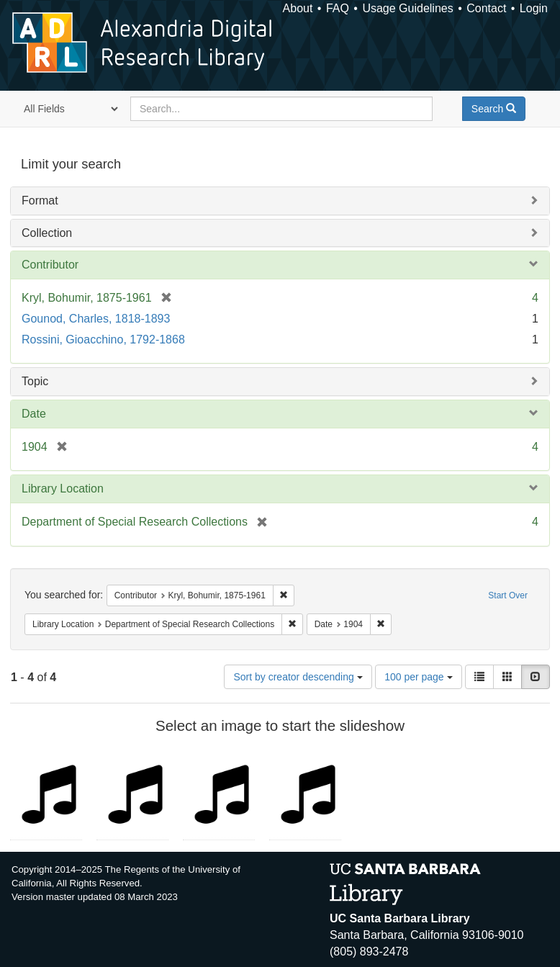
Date (34, 414)
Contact (486, 8)
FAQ (338, 8)
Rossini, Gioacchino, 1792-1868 (103, 339)
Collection (47, 233)
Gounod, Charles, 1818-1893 (96, 319)
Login (534, 8)
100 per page (418, 677)
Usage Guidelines (407, 8)
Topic (35, 381)
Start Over (508, 595)
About (298, 8)
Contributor (50, 265)
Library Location (63, 489)
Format (40, 201)
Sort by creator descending (298, 677)
